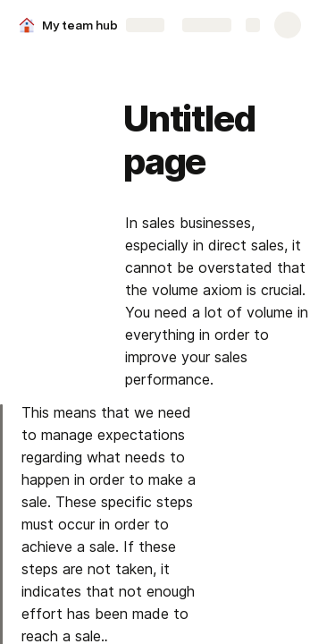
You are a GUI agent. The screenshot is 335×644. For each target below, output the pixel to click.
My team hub (80, 25)
